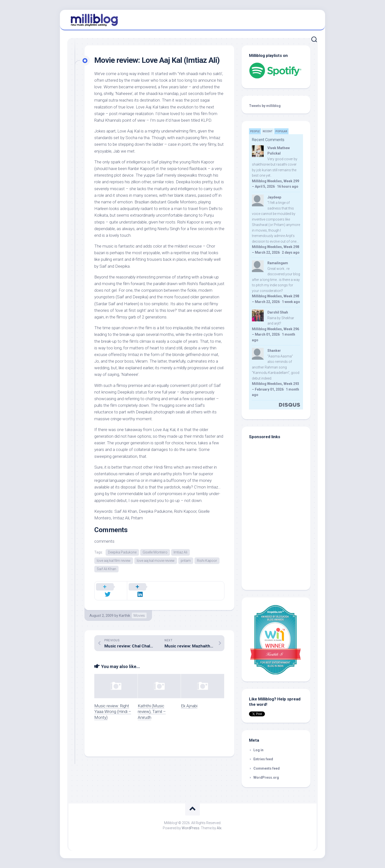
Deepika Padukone (122, 552)
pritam (186, 561)
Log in (258, 750)
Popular (281, 131)
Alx (219, 828)
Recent (268, 131)
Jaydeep (274, 197)
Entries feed (263, 759)
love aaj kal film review (114, 561)
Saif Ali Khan (106, 569)
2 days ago (291, 252)
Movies (139, 610)
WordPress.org (266, 777)
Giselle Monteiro (155, 552)
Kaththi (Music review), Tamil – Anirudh (152, 707)
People (255, 131)
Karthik (125, 610)
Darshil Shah (278, 312)
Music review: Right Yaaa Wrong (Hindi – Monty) (113, 707)
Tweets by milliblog (265, 106)
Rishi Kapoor (207, 561)
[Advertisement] (280, 550)
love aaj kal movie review (156, 561)
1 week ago (291, 302)
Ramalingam (278, 263)
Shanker (274, 351)
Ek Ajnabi (189, 701)
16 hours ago (288, 186)
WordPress (191, 828)
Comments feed (267, 768)
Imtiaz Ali (180, 552)
